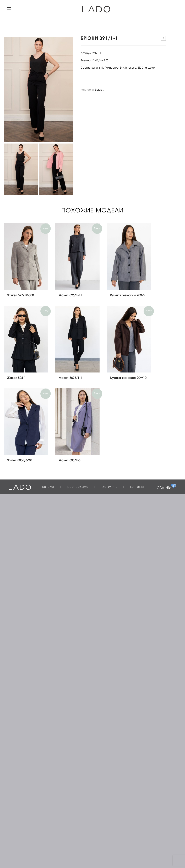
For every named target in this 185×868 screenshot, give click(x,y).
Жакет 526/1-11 (70, 296)
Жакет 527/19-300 (20, 296)
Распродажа (78, 487)
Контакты (137, 487)
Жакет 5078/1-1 (70, 378)
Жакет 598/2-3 (69, 461)
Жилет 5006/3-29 (19, 461)
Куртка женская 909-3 (127, 296)
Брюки (99, 90)
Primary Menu (9, 9)
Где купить (109, 487)
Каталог (48, 487)
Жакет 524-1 (16, 378)
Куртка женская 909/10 (128, 378)
